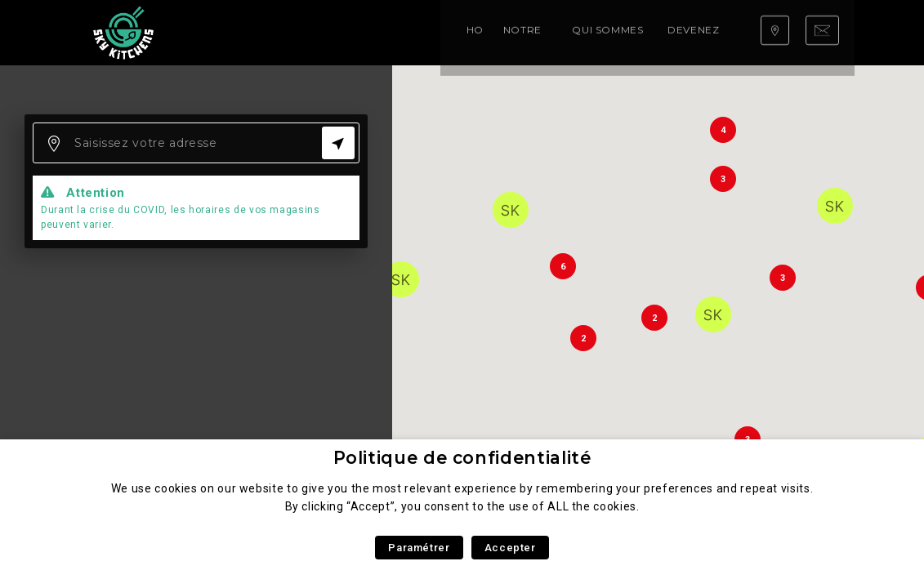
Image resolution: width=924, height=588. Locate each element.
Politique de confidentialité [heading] (462, 458)
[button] (511, 210)
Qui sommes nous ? (403, 32)
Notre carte (294, 32)
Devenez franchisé (531, 32)
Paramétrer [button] (419, 548)
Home (226, 32)
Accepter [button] (510, 548)
